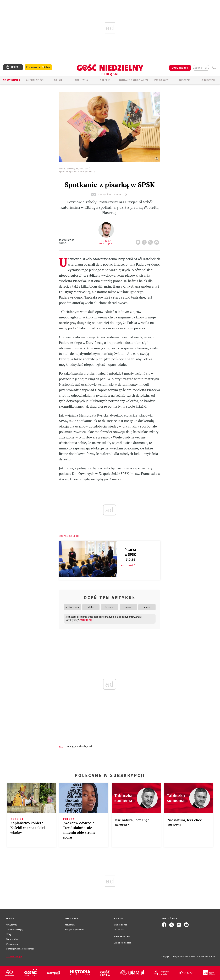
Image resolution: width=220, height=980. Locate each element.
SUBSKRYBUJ (180, 68)
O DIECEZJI (208, 80)
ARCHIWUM (82, 80)
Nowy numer (12, 80)
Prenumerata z (38, 67)
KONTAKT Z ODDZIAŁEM (133, 80)
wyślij (157, 241)
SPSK (90, 747)
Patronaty (162, 80)
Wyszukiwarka (214, 67)
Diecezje (185, 80)
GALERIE (105, 80)
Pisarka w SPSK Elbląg (130, 555)
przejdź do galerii (110, 195)
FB (145, 241)
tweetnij (151, 241)
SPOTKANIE (81, 747)
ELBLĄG (71, 747)
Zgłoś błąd (14, 957)
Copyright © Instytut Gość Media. (176, 957)
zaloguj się (201, 68)
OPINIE (58, 80)
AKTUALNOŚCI (35, 80)
